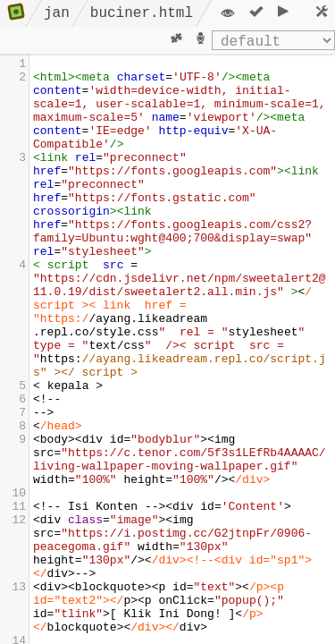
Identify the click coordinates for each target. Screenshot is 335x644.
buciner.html (142, 13)
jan (57, 13)
